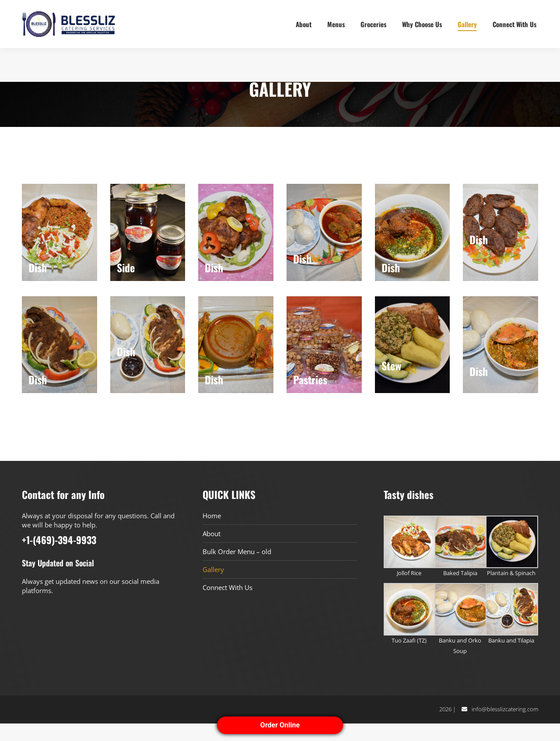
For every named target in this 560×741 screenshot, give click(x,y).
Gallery (213, 587)
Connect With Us (227, 605)
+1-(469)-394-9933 (45, 9)
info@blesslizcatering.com (505, 727)
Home (212, 533)
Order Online (280, 725)
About (212, 551)
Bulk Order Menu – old (237, 569)
